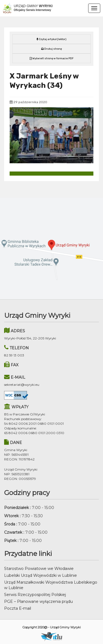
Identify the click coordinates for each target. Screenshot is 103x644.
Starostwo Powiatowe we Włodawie (39, 569)
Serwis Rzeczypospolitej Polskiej (35, 595)
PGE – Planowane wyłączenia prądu (38, 601)
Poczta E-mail (18, 608)
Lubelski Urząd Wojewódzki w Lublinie (41, 575)
